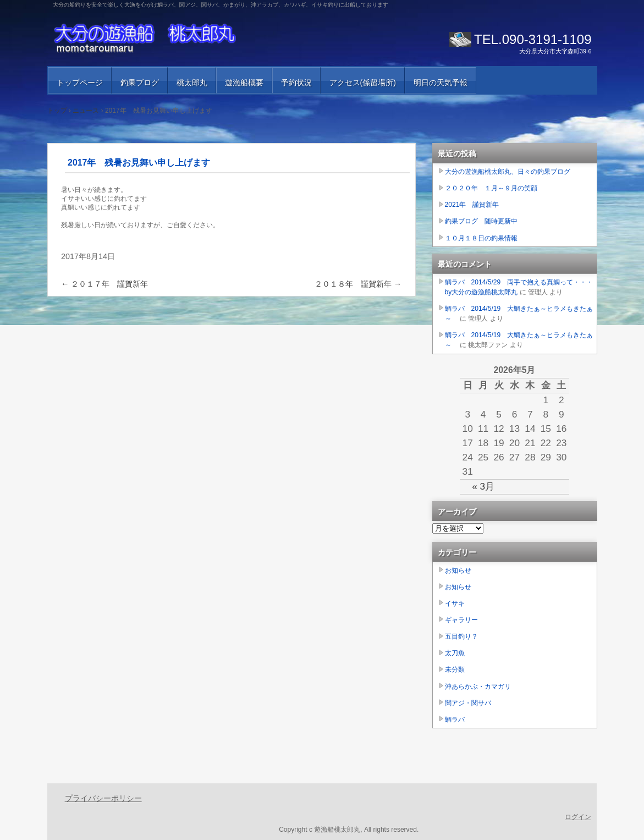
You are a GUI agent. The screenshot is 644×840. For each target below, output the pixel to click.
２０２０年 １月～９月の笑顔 (491, 188)
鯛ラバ (455, 720)
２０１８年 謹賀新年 (358, 284)
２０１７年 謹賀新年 (104, 284)
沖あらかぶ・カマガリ (478, 687)
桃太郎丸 (192, 83)
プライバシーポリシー (103, 798)
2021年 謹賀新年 (472, 205)
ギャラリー (461, 620)
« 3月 (483, 486)
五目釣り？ (461, 636)
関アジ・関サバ (468, 703)
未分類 (455, 669)
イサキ (455, 603)
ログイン (578, 817)
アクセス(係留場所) (363, 83)
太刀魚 (455, 653)
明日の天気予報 (441, 83)
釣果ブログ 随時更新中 (481, 221)
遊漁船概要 (244, 83)
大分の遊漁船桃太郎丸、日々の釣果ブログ (508, 172)
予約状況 (296, 83)
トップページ (80, 83)
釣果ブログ (140, 83)
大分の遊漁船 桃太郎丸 (179, 39)
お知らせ (458, 570)
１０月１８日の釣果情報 (481, 238)
